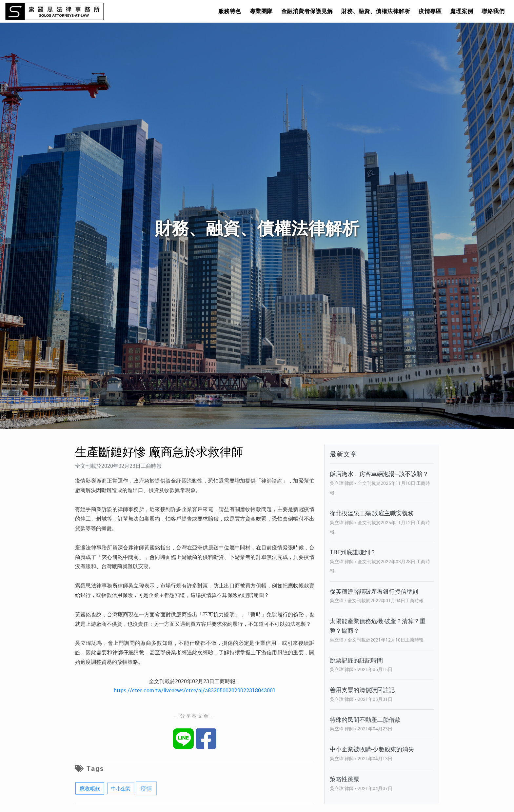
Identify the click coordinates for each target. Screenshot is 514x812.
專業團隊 (261, 11)
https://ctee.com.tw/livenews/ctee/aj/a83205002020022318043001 (195, 690)
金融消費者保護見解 (307, 11)
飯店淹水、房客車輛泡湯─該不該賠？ (379, 474)
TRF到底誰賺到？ (353, 552)
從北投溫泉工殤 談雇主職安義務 (372, 513)
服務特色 (230, 11)
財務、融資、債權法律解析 (376, 11)
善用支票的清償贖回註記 (362, 690)
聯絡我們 (493, 11)
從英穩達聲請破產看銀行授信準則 (374, 591)
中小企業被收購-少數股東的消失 (372, 749)
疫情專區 (430, 11)
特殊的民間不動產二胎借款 (365, 720)
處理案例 (462, 11)
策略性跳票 (345, 779)
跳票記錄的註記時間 (356, 660)
